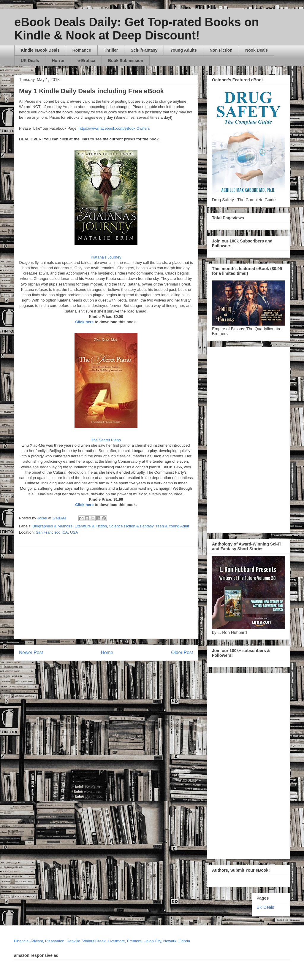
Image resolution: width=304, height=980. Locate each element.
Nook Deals (256, 50)
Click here (84, 322)
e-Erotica (86, 61)
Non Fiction (221, 50)
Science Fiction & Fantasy (131, 526)
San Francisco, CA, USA (57, 532)
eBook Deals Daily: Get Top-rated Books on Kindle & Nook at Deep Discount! (137, 29)
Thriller (111, 50)
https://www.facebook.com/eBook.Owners (114, 128)
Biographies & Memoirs (53, 526)
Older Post (182, 652)
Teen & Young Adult (172, 526)
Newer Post (31, 652)
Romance (82, 50)
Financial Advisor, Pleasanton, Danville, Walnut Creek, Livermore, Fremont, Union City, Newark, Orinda (102, 941)
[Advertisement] (161, 592)
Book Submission (126, 61)
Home (107, 652)
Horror (58, 61)
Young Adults (183, 50)
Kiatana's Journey (106, 257)
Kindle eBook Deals (40, 50)
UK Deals (30, 61)
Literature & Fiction (91, 526)
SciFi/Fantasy (144, 50)
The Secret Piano (106, 440)
